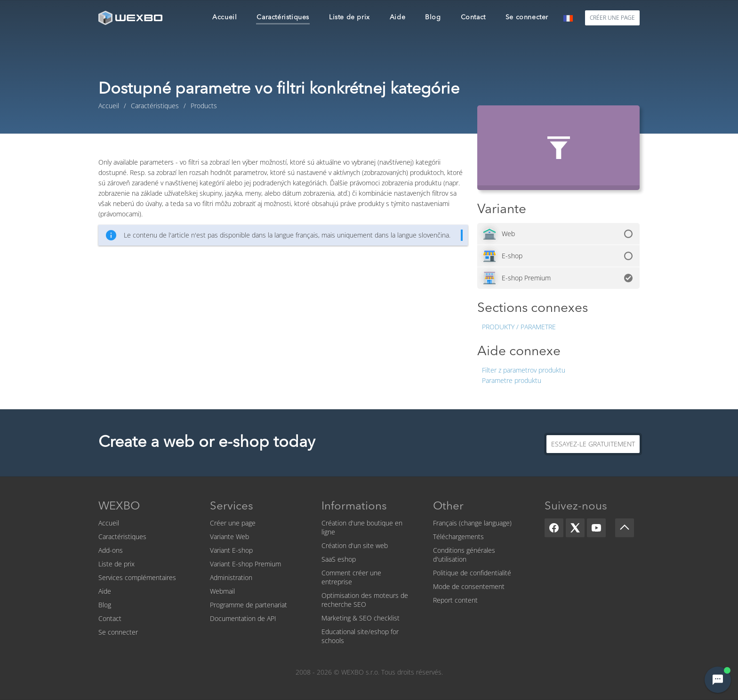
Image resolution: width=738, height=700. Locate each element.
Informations (354, 507)
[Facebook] (554, 528)
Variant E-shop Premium (245, 564)
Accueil (109, 523)
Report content (455, 600)
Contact (110, 618)
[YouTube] (596, 528)
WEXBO (119, 507)
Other (448, 507)
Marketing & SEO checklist (361, 618)
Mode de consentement (469, 586)
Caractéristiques (122, 537)
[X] (575, 528)
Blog (105, 605)
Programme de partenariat (249, 605)
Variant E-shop (231, 550)
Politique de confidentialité (472, 573)
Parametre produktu (512, 380)
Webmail (222, 591)
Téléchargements (458, 537)
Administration (231, 577)
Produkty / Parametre (519, 327)
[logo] (131, 18)
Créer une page (233, 523)
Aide (105, 591)
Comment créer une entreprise (351, 577)
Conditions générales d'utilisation (464, 555)
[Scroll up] (625, 528)
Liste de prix (116, 564)
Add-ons (111, 550)
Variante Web (229, 537)
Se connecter (118, 632)
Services (232, 507)
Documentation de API (243, 618)
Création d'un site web (355, 545)
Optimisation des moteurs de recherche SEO (365, 600)
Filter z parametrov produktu (524, 370)
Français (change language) (472, 523)
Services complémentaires (137, 577)
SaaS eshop (339, 559)
